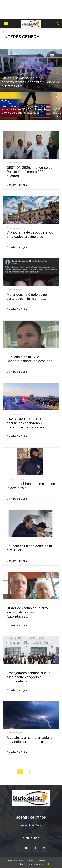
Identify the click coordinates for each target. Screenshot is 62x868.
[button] (6, 24)
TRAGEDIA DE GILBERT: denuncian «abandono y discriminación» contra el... (27, 423)
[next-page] (41, 771)
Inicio (6, 32)
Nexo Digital (44, 864)
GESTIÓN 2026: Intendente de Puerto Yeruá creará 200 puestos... (30, 172)
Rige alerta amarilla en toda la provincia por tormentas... (30, 740)
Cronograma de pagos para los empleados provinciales (30, 234)
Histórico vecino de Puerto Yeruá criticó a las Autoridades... (27, 612)
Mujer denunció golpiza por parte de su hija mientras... (27, 297)
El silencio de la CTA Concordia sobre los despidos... (31, 359)
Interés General (16, 163)
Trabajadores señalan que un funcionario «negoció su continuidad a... (29, 677)
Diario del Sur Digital (17, 185)
